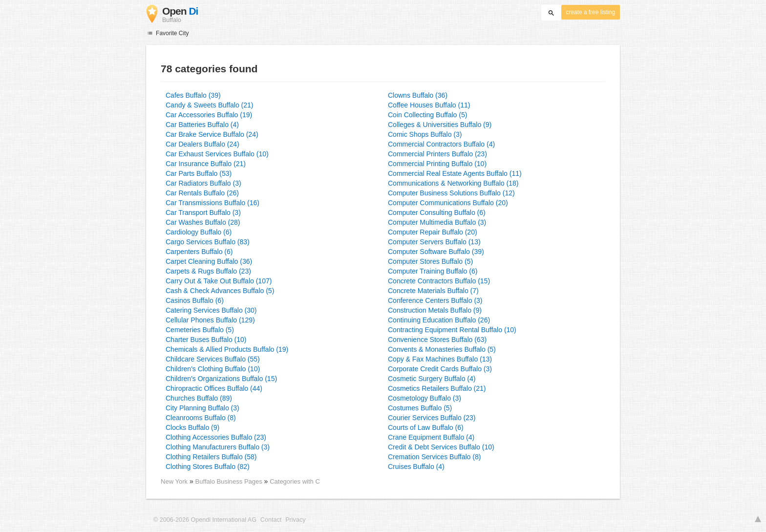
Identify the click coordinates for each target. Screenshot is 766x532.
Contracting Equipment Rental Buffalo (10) (452, 330)
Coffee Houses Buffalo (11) (429, 105)
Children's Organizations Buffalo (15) (221, 379)
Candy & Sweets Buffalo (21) (210, 105)
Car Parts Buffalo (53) (199, 173)
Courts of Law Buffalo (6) (426, 427)
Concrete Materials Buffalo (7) (433, 291)
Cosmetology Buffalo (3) (425, 398)
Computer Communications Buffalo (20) (448, 203)
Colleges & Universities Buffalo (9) (440, 125)
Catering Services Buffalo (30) (211, 310)
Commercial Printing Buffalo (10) (437, 164)
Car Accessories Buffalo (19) (209, 115)
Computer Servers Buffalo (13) (434, 242)
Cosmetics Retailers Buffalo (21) (437, 388)
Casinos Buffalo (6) (195, 300)
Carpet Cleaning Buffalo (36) (209, 261)
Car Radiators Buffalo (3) (203, 183)
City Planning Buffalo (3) (202, 408)
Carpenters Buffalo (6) (199, 252)
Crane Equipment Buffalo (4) (431, 437)
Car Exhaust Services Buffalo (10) (217, 154)
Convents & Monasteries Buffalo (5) (442, 349)
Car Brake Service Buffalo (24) (212, 134)
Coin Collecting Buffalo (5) (427, 115)
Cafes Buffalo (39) (193, 95)
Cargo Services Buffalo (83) (208, 242)
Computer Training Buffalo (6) (433, 271)
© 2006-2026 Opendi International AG (205, 520)
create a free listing (591, 12)
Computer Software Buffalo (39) (436, 252)
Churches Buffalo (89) (199, 398)
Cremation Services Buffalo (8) (434, 457)
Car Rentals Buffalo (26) (202, 193)
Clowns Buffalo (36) (418, 95)
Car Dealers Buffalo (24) (202, 144)
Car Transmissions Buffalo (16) (213, 203)
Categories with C (295, 481)
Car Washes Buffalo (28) (203, 222)
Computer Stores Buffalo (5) (430, 261)
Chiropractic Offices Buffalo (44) (214, 388)
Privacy (295, 520)
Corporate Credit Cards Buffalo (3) (440, 369)
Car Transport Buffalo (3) (203, 213)
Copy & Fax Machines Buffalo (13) (440, 359)
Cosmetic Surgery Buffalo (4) (432, 379)
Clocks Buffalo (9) (192, 427)
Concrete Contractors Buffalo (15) (439, 281)
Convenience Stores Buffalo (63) (437, 340)
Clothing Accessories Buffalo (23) (216, 437)
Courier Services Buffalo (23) (432, 418)
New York (174, 481)
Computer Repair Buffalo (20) (433, 232)
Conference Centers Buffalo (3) (435, 300)
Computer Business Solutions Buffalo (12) (451, 193)
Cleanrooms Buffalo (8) (201, 418)
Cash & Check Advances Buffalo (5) (220, 291)
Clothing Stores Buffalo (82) (208, 467)
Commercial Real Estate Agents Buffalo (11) (455, 173)
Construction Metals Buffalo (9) (435, 310)
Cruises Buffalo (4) (416, 467)
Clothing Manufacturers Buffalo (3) (218, 447)
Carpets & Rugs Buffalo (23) (208, 271)
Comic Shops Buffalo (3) (425, 134)
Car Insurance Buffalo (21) (206, 164)
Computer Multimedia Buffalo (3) (437, 222)
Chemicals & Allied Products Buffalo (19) (227, 349)
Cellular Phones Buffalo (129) (210, 320)
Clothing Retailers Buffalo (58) (211, 457)
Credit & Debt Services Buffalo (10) (441, 447)
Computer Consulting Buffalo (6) (437, 213)
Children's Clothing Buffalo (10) (213, 369)
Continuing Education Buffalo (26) (439, 320)
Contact (271, 520)
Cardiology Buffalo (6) (199, 232)
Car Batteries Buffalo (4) (202, 125)
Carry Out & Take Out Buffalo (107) (219, 281)
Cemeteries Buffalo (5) (200, 330)
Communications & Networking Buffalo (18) (453, 183)
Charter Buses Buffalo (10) (206, 340)
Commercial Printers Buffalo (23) (437, 154)
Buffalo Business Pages (230, 481)
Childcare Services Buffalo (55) (213, 359)
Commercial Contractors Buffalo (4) (441, 144)
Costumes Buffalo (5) (420, 408)
